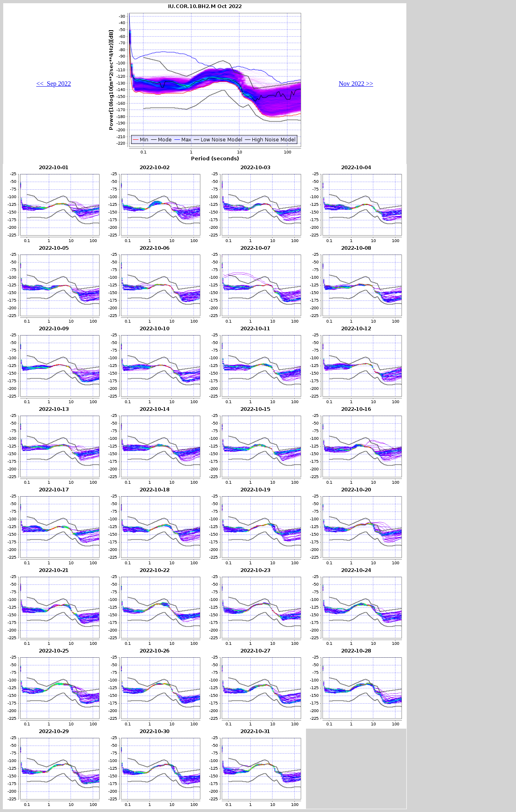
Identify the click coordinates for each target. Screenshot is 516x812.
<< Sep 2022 (54, 84)
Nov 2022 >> (356, 84)
